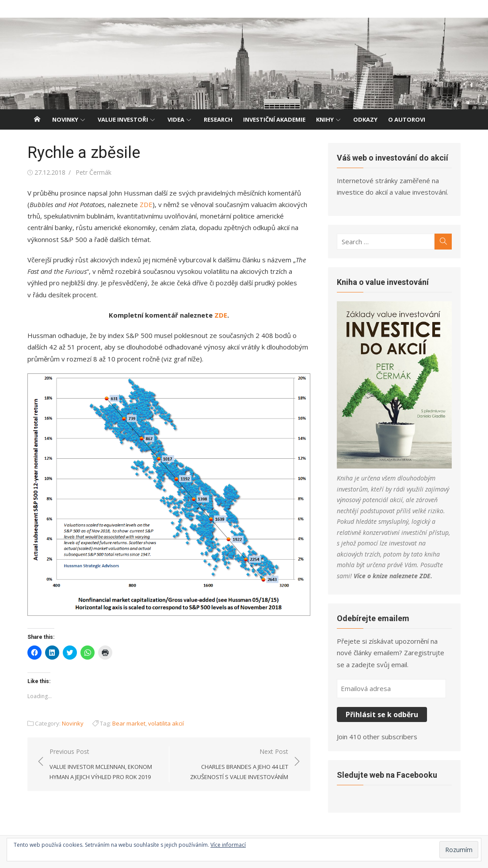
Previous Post (105, 764)
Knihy (325, 119)
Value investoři (123, 119)
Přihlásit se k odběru (382, 714)
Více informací (228, 845)
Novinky (65, 119)
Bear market (129, 723)
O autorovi (407, 119)
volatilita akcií (166, 723)
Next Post (233, 764)
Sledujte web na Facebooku (387, 775)
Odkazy (365, 119)
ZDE (146, 204)
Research (218, 119)
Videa (176, 119)
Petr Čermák (93, 172)
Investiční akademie (274, 119)
